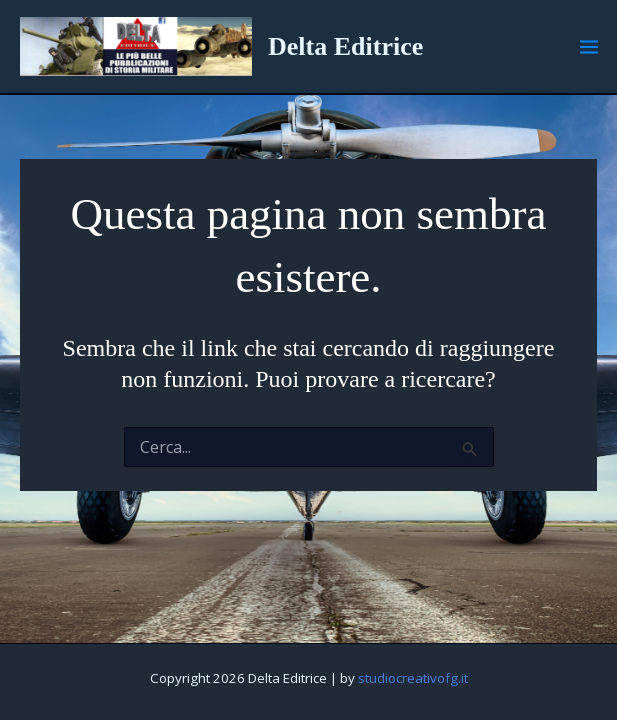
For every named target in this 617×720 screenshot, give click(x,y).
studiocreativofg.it (413, 678)
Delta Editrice (345, 46)
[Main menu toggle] (589, 47)
